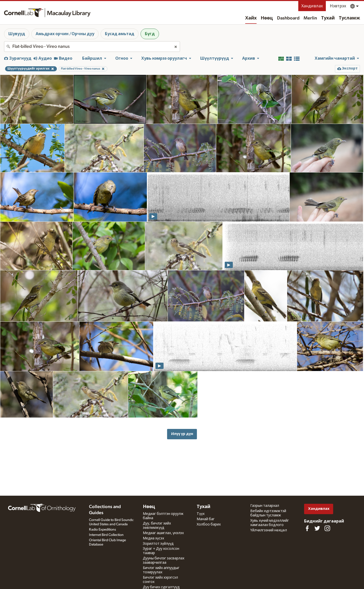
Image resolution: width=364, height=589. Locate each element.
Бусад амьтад (120, 34)
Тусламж (349, 18)
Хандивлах (312, 6)
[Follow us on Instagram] (327, 528)
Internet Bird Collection (106, 535)
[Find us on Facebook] (307, 528)
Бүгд (150, 34)
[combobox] (92, 47)
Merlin (310, 18)
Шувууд (17, 34)
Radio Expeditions (103, 530)
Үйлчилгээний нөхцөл (269, 530)
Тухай (328, 18)
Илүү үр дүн (182, 434)
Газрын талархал (265, 506)
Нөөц (267, 18)
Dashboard (288, 18)
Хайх (251, 18)
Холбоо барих (209, 525)
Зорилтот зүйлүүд (158, 544)
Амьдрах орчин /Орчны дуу (65, 34)
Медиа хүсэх (153, 538)
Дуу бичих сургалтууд (161, 587)
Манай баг (206, 519)
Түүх (201, 514)
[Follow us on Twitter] (317, 528)
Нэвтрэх (338, 6)
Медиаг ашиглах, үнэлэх (163, 533)
